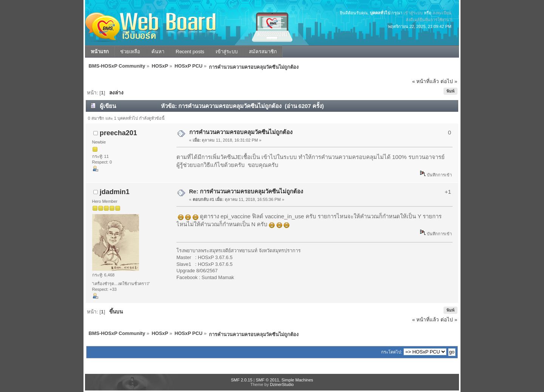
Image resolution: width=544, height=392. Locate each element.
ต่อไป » (449, 81)
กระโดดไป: (392, 352)
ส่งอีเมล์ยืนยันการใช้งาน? (429, 20)
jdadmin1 (115, 192)
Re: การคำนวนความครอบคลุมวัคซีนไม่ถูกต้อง (246, 191)
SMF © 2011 (267, 380)
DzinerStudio (282, 384)
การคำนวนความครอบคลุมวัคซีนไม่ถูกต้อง (241, 132)
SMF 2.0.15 (242, 380)
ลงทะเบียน (442, 13)
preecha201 (118, 133)
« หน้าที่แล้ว (426, 81)
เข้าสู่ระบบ (413, 13)
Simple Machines (297, 380)
